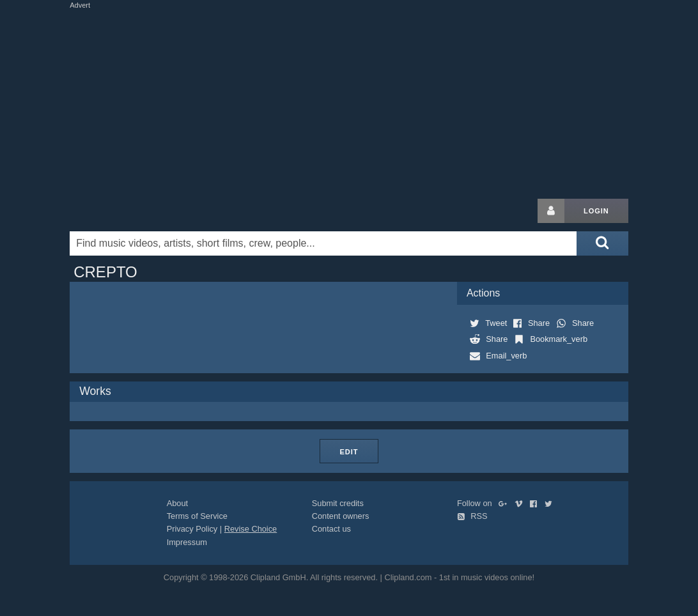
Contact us (331, 529)
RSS (472, 516)
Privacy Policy (192, 529)
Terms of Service (197, 516)
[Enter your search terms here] (323, 243)
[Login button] (551, 211)
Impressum (187, 542)
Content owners (341, 516)
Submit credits (338, 503)
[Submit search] (602, 243)
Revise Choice (251, 529)
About (177, 503)
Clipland (137, 211)
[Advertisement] (380, 101)
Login (596, 211)
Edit (349, 452)
